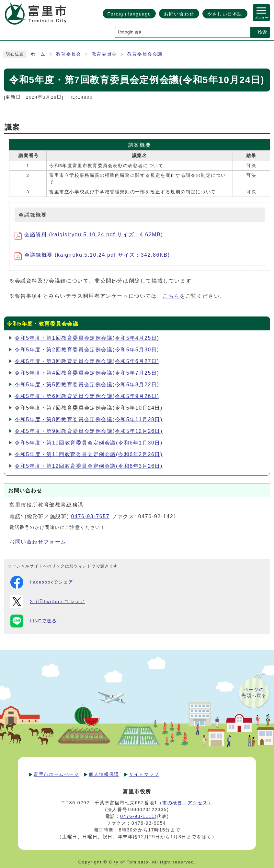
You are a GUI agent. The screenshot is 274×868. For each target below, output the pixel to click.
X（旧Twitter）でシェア (48, 602)
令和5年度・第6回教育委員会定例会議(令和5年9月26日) (87, 396)
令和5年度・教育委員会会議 (43, 324)
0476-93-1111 (137, 816)
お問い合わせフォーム (38, 542)
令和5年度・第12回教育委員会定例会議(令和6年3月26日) (89, 466)
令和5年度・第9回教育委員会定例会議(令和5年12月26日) (89, 431)
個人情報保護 (104, 774)
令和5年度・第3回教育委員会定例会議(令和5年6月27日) (87, 361)
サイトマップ (144, 774)
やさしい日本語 (225, 14)
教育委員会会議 (145, 54)
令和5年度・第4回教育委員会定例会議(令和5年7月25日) (87, 373)
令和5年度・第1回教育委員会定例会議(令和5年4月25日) (87, 338)
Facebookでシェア (42, 582)
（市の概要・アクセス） (185, 803)
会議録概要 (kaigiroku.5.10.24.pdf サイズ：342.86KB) (92, 255)
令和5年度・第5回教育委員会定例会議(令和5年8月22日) (87, 385)
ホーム (38, 54)
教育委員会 (69, 54)
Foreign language (129, 14)
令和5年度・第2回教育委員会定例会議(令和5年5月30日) (87, 350)
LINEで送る (34, 621)
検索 (262, 32)
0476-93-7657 (90, 516)
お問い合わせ (179, 14)
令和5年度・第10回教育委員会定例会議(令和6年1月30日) (89, 443)
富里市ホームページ (56, 774)
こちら (171, 296)
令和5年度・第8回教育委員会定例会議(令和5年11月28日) (89, 419)
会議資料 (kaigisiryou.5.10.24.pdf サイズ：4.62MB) (89, 235)
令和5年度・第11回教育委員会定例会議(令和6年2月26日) (89, 454)
